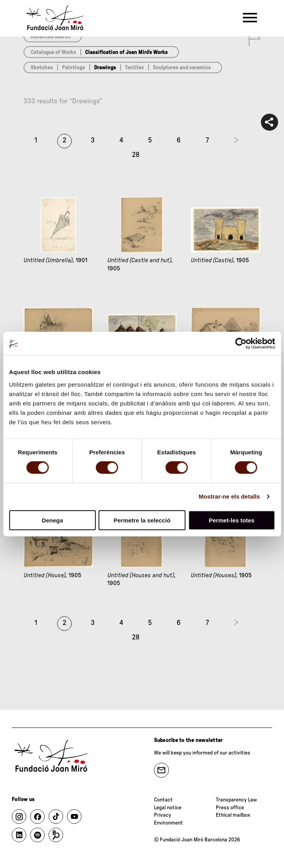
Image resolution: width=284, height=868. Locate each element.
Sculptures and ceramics (182, 68)
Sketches (42, 68)
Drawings (105, 68)
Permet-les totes (232, 520)
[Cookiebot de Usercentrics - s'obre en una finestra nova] (241, 344)
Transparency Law (236, 800)
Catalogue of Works (53, 52)
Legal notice (168, 808)
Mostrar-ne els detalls (229, 496)
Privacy (163, 815)
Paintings (73, 68)
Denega (52, 520)
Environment (168, 823)
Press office (230, 808)
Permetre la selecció (142, 520)
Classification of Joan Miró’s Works (126, 52)
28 (136, 155)
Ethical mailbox (233, 815)
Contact (163, 800)
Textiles (134, 68)
